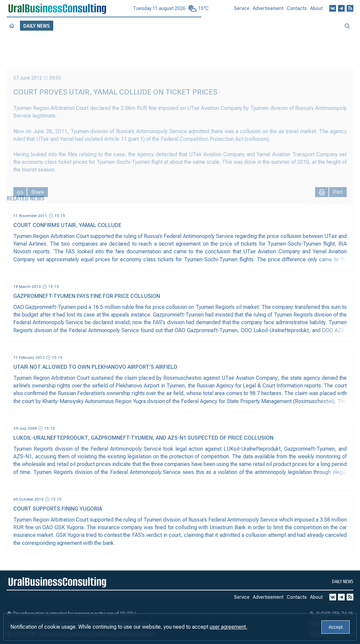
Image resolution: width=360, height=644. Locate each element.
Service (242, 11)
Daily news (343, 582)
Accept (336, 627)
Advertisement (268, 11)
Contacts (297, 11)
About (316, 11)
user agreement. (228, 627)
